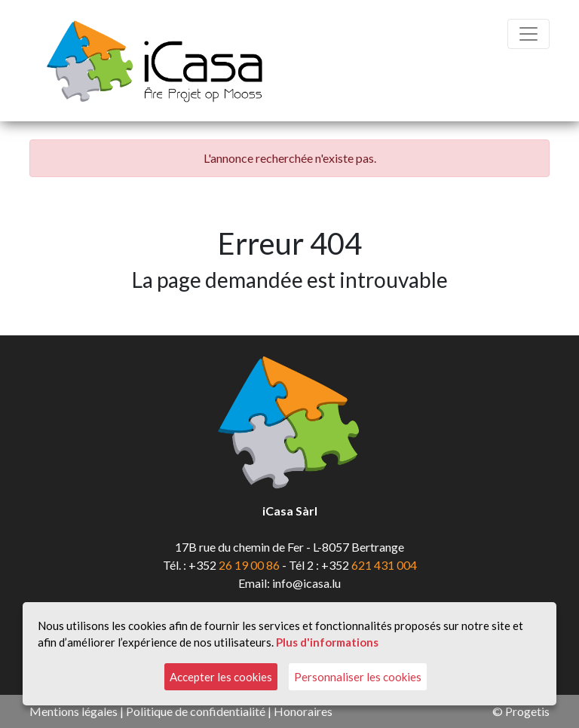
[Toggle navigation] (528, 34)
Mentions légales (74, 711)
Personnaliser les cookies (358, 677)
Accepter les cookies (221, 677)
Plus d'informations (327, 642)
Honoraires (303, 711)
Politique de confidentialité (196, 711)
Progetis (527, 711)
